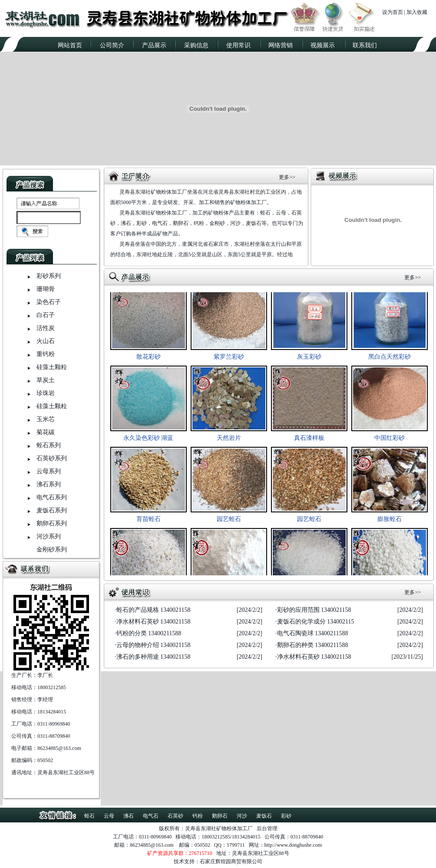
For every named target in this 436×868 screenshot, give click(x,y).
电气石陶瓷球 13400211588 (313, 633)
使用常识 (238, 45)
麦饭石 (264, 816)
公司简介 (112, 45)
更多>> (287, 177)
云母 (109, 816)
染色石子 (49, 302)
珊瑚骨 (46, 289)
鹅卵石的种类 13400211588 (313, 645)
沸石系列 (49, 484)
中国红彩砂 (390, 441)
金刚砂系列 (52, 550)
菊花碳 (46, 432)
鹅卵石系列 (52, 523)
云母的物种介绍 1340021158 (154, 645)
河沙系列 (49, 536)
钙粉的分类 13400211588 (149, 633)
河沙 (242, 816)
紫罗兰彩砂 (229, 359)
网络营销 (281, 45)
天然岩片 (229, 441)
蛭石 (89, 816)
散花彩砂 (149, 359)
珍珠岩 (46, 393)
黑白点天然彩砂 (390, 359)
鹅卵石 (220, 816)
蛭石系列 (49, 445)
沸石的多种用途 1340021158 (154, 657)
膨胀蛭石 (390, 522)
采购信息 (196, 45)
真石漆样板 (309, 441)
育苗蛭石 (149, 522)
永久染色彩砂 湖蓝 (149, 441)
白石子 (46, 315)
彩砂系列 (49, 276)
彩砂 (286, 816)
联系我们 (365, 45)
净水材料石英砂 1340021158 (154, 622)
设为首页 (393, 12)
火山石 (46, 341)
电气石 (151, 816)
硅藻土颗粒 (52, 367)
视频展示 (323, 45)
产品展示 (154, 45)
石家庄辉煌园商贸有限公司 (231, 861)
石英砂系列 (52, 458)
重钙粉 (46, 354)
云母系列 (49, 471)
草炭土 (46, 380)
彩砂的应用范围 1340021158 (314, 610)
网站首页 (70, 45)
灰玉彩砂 (309, 359)
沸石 (129, 816)
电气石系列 (52, 497)
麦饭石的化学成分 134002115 (316, 622)
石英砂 (175, 816)
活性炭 (46, 328)
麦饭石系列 (52, 510)
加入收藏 (417, 12)
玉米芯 (46, 419)
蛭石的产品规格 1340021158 (154, 610)
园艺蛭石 (229, 522)
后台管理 (267, 828)
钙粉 (198, 816)
